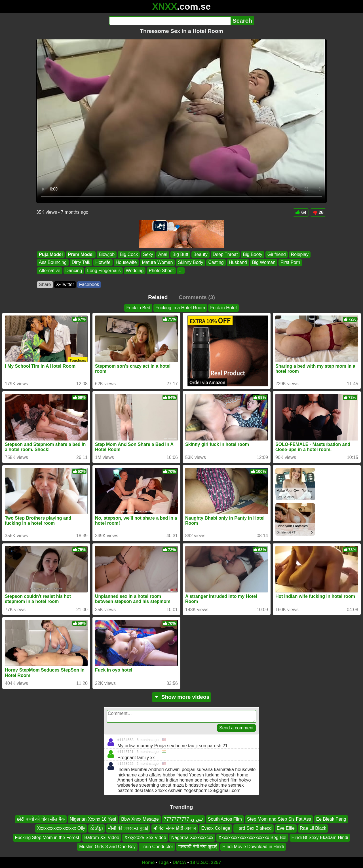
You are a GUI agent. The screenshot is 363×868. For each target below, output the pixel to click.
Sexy (148, 254)
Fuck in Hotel (223, 308)
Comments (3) (197, 297)
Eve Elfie (286, 828)
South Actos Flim (225, 819)
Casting (216, 263)
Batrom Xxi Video (102, 838)
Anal (163, 254)
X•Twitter (65, 284)
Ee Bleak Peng (331, 819)
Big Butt (180, 254)
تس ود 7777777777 (183, 819)
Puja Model (51, 254)
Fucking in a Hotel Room (180, 308)
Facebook (89, 284)
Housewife (126, 263)
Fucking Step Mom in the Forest (47, 838)
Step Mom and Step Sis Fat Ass (279, 819)
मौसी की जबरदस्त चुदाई (128, 828)
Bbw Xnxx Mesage (140, 819)
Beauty (201, 254)
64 (301, 212)
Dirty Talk (81, 263)
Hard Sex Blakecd (254, 828)
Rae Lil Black (313, 828)
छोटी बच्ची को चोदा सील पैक (41, 819)
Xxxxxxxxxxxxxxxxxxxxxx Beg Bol (252, 838)
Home (148, 862)
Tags (164, 862)
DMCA (179, 862)
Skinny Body (190, 263)
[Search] (170, 21)
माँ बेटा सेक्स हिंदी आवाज (175, 828)
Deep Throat (225, 254)
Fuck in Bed (138, 308)
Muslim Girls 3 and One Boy (107, 847)
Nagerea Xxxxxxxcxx (192, 838)
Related (158, 297)
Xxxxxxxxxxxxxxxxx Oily (61, 828)
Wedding (135, 271)
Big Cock (129, 254)
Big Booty (252, 254)
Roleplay (300, 254)
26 (318, 212)
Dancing (74, 271)
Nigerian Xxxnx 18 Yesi (93, 819)
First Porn (290, 263)
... (181, 271)
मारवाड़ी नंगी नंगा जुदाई (198, 847)
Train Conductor (157, 847)
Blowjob (107, 254)
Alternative (50, 271)
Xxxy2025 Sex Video (145, 838)
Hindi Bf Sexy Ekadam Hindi (320, 838)
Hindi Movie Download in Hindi (253, 847)
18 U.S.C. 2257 (205, 862)
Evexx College (216, 828)
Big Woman (264, 263)
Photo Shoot (161, 271)
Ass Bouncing (53, 263)
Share (45, 284)
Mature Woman (157, 263)
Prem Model (81, 254)
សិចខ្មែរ (97, 828)
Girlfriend (277, 254)
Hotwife (103, 263)
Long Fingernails (104, 271)
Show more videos (182, 697)
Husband (238, 263)
